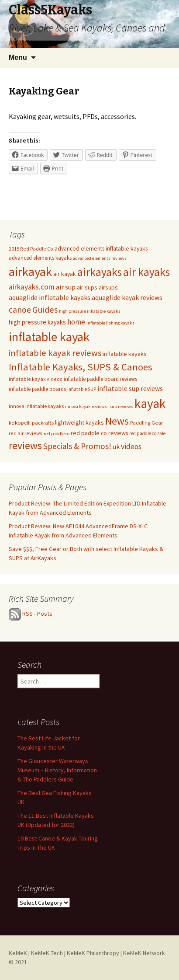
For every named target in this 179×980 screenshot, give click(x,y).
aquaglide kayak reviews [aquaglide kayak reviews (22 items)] (127, 297)
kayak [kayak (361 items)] (150, 403)
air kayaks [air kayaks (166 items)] (146, 272)
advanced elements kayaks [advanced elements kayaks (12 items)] (40, 258)
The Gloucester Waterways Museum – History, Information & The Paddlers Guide (57, 770)
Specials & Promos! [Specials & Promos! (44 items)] (77, 446)
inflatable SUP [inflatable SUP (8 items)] (82, 389)
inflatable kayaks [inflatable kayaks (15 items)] (125, 354)
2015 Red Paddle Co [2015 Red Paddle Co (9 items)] (31, 249)
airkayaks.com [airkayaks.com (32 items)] (32, 287)
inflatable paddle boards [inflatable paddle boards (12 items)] (37, 389)
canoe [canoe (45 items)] (20, 310)
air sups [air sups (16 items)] (87, 287)
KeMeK (18, 953)
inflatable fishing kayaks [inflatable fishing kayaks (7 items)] (110, 323)
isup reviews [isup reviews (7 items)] (121, 406)
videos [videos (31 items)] (131, 446)
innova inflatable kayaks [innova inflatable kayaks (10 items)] (36, 406)
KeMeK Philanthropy (93, 953)
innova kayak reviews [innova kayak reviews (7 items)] (86, 406)
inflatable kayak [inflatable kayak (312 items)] (49, 337)
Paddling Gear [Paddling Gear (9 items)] (146, 423)
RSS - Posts (37, 614)
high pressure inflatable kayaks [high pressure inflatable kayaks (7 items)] (90, 311)
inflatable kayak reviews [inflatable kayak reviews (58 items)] (55, 353)
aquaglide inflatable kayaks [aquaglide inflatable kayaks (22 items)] (50, 297)
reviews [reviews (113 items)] (25, 445)
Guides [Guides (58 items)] (45, 310)
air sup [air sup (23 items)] (66, 287)
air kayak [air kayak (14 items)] (65, 274)
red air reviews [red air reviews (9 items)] (26, 433)
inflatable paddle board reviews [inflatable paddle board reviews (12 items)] (100, 379)
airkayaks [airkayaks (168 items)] (100, 272)
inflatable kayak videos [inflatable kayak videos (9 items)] (36, 379)
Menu (18, 58)
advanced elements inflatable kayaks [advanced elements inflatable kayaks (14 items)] (101, 248)
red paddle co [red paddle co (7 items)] (57, 434)
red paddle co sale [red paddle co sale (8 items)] (147, 433)
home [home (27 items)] (76, 322)
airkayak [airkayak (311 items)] (30, 272)
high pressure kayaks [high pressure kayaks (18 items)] (37, 322)
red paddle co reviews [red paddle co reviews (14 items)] (99, 433)
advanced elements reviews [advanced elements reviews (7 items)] (100, 258)
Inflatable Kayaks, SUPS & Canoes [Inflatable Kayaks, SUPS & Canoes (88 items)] (81, 367)
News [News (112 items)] (117, 421)
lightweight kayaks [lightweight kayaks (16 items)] (79, 422)
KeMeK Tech (47, 953)
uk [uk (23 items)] (116, 446)
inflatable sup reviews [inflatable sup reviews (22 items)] (130, 388)
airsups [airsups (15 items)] (108, 287)
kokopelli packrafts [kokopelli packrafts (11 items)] (31, 423)
